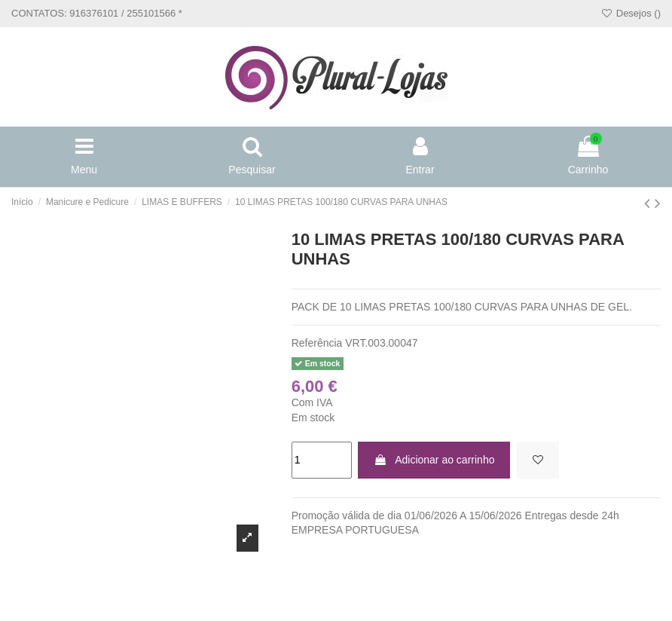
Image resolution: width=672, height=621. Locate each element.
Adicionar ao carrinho (434, 460)
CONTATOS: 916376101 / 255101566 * (97, 13)
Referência (317, 343)
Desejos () (631, 13)
